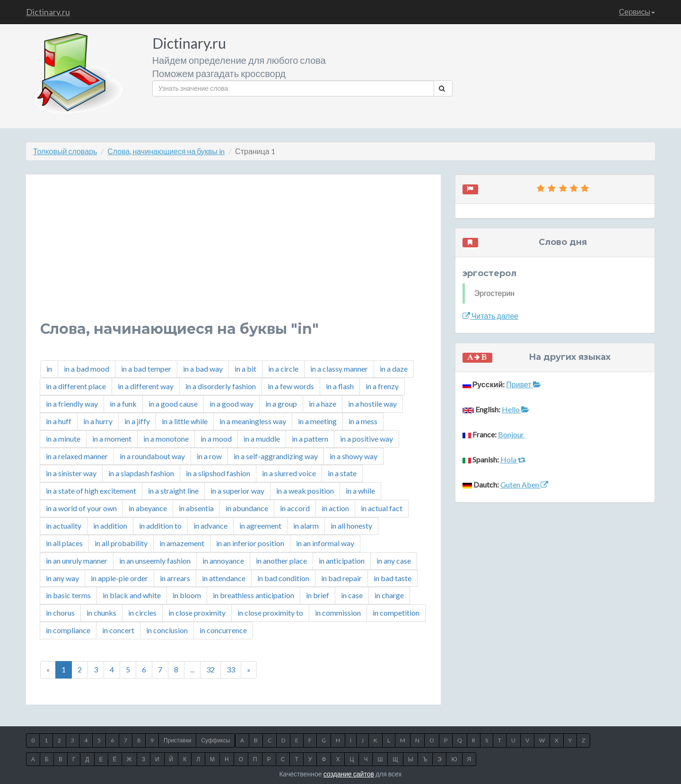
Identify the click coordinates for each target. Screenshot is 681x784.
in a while (360, 491)
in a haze (323, 404)
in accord (295, 508)
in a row (209, 456)
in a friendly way (72, 404)
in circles (142, 613)
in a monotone (166, 439)
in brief (318, 595)
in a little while (185, 421)
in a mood (216, 439)
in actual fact (382, 508)
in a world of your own (81, 508)
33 (231, 669)
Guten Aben (524, 484)
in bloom (187, 595)
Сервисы (637, 12)
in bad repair (341, 578)
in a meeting (317, 421)
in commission (338, 613)
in (49, 369)
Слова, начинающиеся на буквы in (166, 151)
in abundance (247, 508)
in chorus (60, 613)
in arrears (175, 578)
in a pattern (310, 439)
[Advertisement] (233, 255)
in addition (110, 526)
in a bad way (203, 369)
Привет (523, 384)
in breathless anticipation (253, 595)
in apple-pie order (119, 578)
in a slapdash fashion (141, 473)
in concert (118, 630)
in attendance (224, 578)
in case (352, 595)
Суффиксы (215, 740)
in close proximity (197, 613)
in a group (281, 404)
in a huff (59, 421)
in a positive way (367, 439)
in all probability (121, 543)
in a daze (394, 369)
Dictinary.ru (48, 12)
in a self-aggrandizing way (276, 456)
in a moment (112, 439)
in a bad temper (146, 369)
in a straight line (173, 491)
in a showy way (354, 456)
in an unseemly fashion (155, 561)
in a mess (363, 421)
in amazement (182, 543)
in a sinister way (71, 473)
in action (335, 508)
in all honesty (351, 526)
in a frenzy (382, 386)
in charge (389, 595)
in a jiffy (137, 421)
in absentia (196, 508)
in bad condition (283, 578)
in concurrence (223, 630)
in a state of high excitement (91, 491)
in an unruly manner (77, 561)
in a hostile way (372, 404)
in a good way (231, 404)
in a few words (291, 386)
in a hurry (98, 421)
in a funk (123, 404)
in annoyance (223, 561)
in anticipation (342, 561)
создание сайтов (349, 774)
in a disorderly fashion (221, 386)
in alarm (306, 526)
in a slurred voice (289, 473)
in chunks (101, 613)
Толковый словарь (65, 151)
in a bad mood (87, 369)
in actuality (64, 526)
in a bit (245, 369)
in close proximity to (270, 613)
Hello (515, 409)
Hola (513, 459)
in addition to (160, 526)
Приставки (177, 740)
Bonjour (512, 434)
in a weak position (305, 491)
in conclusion (167, 630)
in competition (396, 613)
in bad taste (393, 578)
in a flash (340, 386)
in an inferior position (250, 543)
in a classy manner (339, 369)
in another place (281, 561)
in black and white (132, 595)
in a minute (63, 439)
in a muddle (262, 439)
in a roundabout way (152, 456)
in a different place (76, 386)
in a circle (283, 369)
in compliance (68, 630)
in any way (62, 578)
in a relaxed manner (77, 456)
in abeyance (148, 508)
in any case (394, 561)
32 (210, 669)
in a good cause (173, 404)
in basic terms (68, 595)
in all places (64, 543)
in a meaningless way (253, 421)
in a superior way (237, 491)
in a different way (146, 386)
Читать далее (490, 316)
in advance (210, 526)
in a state (342, 473)
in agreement (260, 526)
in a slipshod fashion (218, 473)
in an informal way (325, 543)
